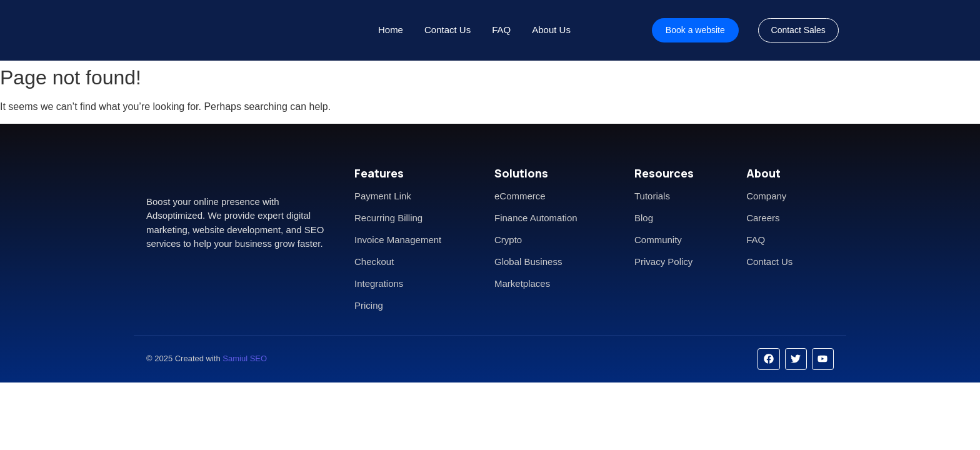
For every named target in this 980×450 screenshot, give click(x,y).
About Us (551, 30)
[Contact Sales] (798, 30)
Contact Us (447, 30)
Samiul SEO (245, 358)
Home (391, 30)
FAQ (501, 30)
